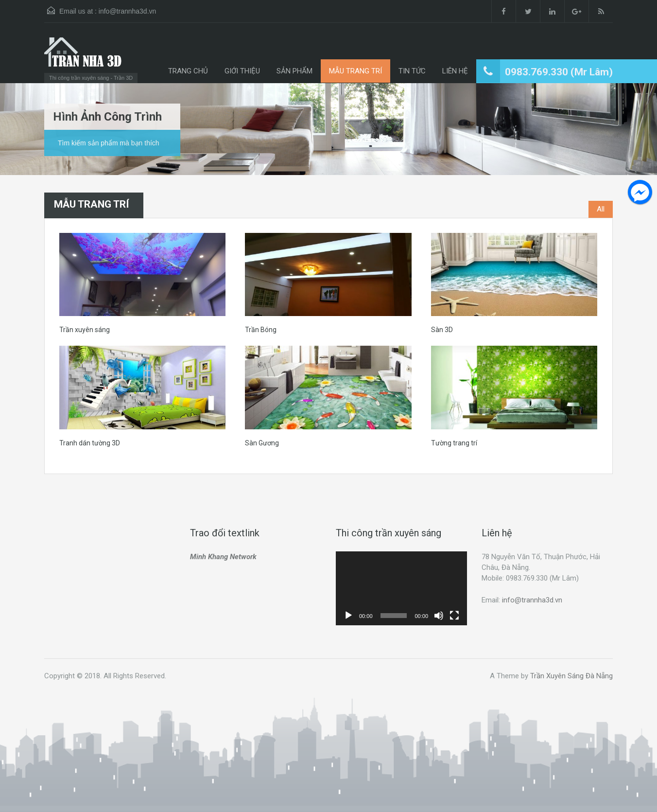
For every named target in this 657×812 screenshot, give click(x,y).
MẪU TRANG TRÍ (355, 71)
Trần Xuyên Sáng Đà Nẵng (571, 676)
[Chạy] (348, 616)
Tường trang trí (454, 443)
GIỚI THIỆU (242, 71)
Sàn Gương (262, 443)
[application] (401, 588)
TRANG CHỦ (188, 71)
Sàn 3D (442, 330)
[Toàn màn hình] (454, 616)
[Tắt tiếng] (439, 616)
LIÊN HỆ (455, 71)
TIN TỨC (412, 71)
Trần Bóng (261, 330)
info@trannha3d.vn (128, 11)
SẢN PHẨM (294, 71)
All (601, 209)
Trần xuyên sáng (85, 330)
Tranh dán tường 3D (90, 443)
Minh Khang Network (223, 557)
